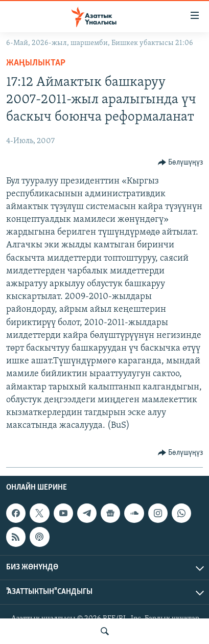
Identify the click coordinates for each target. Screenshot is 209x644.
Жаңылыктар (36, 63)
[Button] (181, 163)
